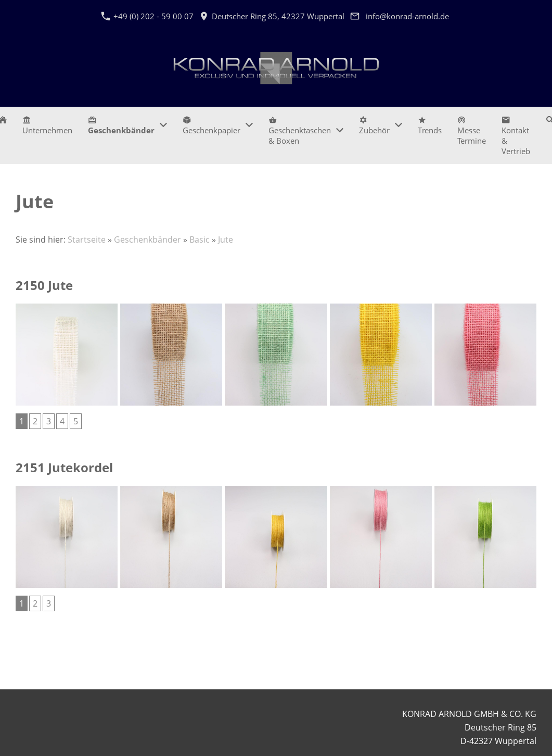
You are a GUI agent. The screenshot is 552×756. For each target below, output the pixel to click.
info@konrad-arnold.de (407, 16)
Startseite (87, 240)
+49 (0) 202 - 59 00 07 (147, 16)
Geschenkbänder (147, 240)
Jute (226, 240)
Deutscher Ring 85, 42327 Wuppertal (272, 16)
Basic (200, 240)
